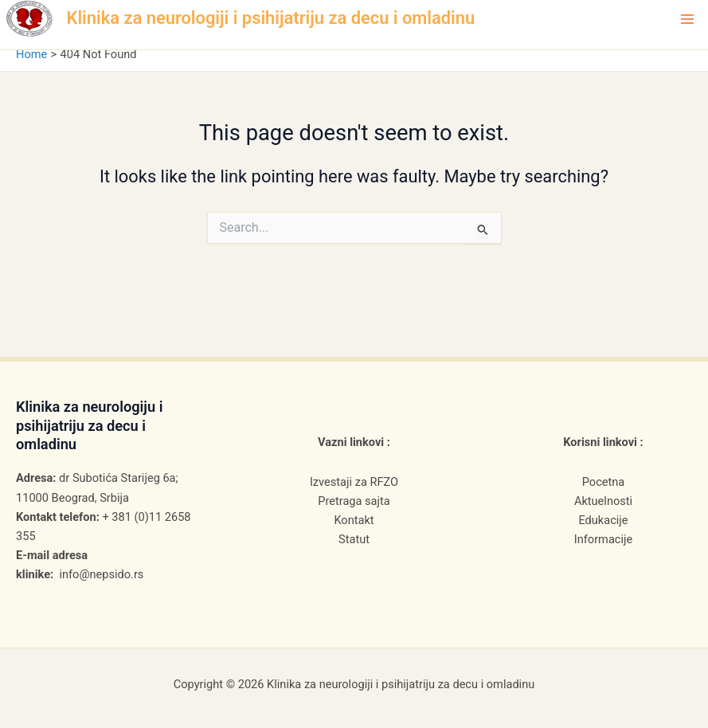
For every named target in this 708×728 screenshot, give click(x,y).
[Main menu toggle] (687, 19)
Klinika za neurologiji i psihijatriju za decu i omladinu (271, 18)
